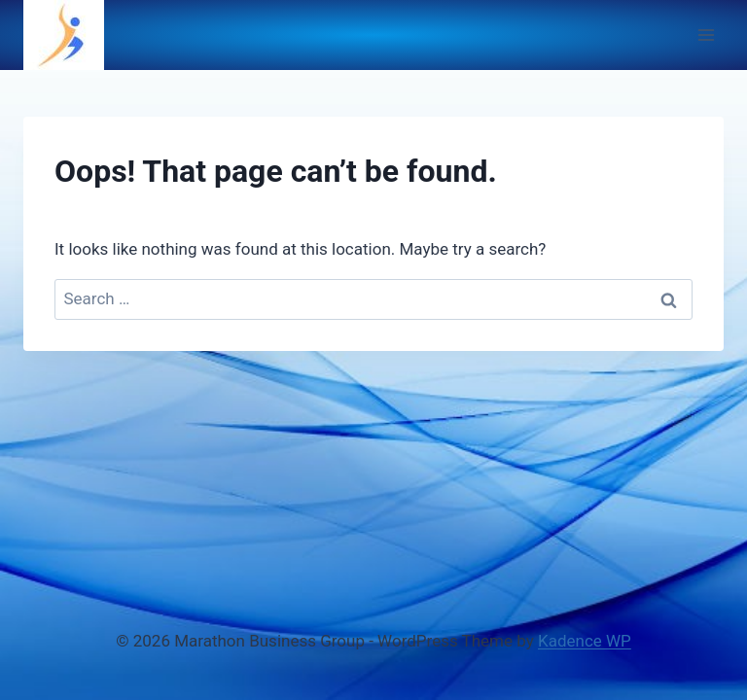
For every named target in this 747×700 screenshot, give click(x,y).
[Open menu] (706, 35)
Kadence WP (585, 641)
